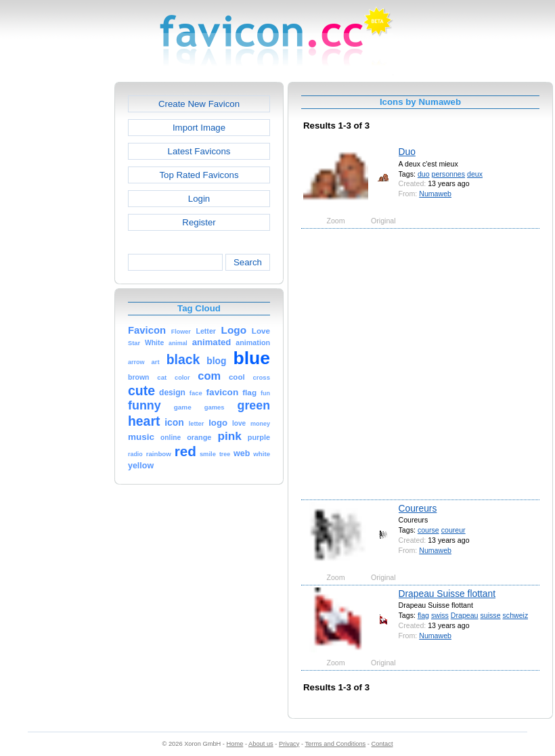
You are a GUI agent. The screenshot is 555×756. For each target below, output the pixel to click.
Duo (407, 152)
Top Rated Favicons (199, 175)
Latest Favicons (199, 151)
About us (261, 744)
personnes (449, 174)
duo (424, 174)
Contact (382, 744)
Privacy (289, 744)
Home (235, 744)
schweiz (516, 615)
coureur (453, 530)
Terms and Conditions (335, 744)
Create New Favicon (199, 104)
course (428, 530)
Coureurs (418, 508)
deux (475, 174)
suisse (490, 615)
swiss (440, 615)
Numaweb (435, 194)
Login (199, 199)
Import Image (199, 128)
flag (423, 615)
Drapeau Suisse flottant (447, 594)
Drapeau (465, 615)
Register (199, 222)
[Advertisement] (134, 363)
